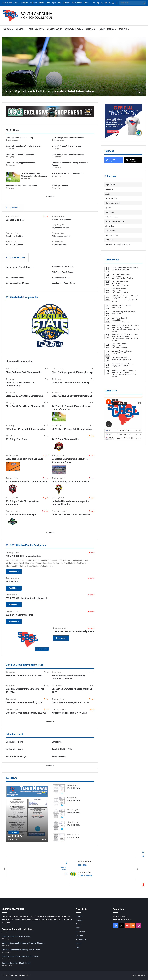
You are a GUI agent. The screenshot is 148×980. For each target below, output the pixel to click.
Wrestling (57, 742)
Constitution (110, 212)
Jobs (48, 3)
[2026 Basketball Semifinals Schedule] (13, 466)
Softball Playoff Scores (15, 278)
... (132, 278)
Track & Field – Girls (62, 749)
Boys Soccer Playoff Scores (63, 267)
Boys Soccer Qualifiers (61, 228)
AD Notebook (77, 3)
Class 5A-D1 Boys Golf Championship (67, 146)
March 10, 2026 (74, 825)
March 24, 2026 (74, 800)
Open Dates (56, 3)
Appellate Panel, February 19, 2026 (69, 713)
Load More (50, 196)
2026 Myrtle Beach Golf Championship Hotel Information (50, 91)
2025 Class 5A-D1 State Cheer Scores (71, 515)
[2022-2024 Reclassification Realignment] (28, 639)
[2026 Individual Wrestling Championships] (13, 489)
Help (94, 3)
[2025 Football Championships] (13, 522)
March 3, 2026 (73, 837)
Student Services (73, 29)
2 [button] (141, 92)
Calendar (33, 3)
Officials (90, 29)
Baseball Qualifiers (15, 220)
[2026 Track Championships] (59, 447)
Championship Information (19, 361)
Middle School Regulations (115, 221)
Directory (66, 3)
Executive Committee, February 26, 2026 (26, 713)
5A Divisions (12, 581)
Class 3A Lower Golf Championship (20, 138)
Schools (8, 29)
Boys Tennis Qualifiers (15, 236)
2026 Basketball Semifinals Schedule (24, 459)
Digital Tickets (110, 185)
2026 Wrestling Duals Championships (71, 482)
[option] (74, 67)
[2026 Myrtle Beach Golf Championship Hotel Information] (74, 67)
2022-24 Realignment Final (19, 615)
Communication (107, 29)
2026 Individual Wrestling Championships (27, 482)
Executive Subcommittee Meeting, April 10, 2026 (21, 950)
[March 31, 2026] (59, 789)
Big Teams (109, 189)
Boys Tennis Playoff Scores (20, 267)
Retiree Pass (110, 240)
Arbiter (108, 194)
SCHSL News (12, 130)
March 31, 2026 (74, 788)
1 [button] (139, 92)
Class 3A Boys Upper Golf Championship (68, 138)
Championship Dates (113, 203)
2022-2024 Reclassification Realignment (74, 631)
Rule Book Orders (112, 235)
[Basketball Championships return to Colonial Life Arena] (59, 469)
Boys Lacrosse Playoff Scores (64, 283)
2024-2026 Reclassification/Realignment (26, 598)
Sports (20, 29)
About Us (123, 29)
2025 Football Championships (21, 515)
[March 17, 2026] (59, 813)
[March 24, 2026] (59, 801)
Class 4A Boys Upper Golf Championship (68, 154)
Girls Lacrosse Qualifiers (62, 236)
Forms (41, 3)
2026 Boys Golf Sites (60, 186)
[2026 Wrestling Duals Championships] (59, 489)
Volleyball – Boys (14, 742)
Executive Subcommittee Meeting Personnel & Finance (23, 943)
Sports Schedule (111, 199)
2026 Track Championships (66, 439)
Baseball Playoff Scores (61, 278)
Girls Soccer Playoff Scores (63, 272)
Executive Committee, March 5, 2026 (24, 702)
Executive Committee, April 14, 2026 (24, 676)
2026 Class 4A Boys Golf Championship (21, 186)
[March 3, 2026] (59, 838)
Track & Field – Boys (16, 757)
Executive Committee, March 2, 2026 (70, 702)
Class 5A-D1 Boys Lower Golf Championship (23, 146)
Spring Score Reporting (15, 257)
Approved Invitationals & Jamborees (118, 244)
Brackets (25, 3)
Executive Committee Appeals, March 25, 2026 (20, 956)
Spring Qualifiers (13, 207)
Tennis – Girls (59, 757)
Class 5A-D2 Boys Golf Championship (21, 154)
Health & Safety (35, 29)
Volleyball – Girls (14, 749)
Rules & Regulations (113, 217)
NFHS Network (111, 231)
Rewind (87, 3)
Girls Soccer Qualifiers (15, 244)
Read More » (14, 571)
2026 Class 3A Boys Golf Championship (67, 173)
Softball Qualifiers (59, 244)
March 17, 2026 (74, 813)
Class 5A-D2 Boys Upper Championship (21, 163)
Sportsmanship (55, 29)
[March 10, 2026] (59, 826)
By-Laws (108, 208)
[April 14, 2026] (27, 813)
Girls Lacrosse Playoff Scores (17, 283)
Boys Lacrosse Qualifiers (62, 219)
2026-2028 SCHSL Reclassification (23, 556)
